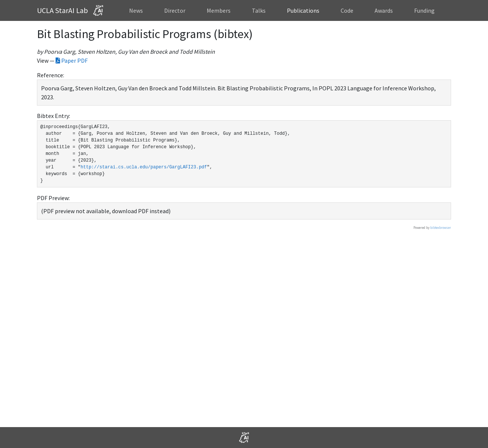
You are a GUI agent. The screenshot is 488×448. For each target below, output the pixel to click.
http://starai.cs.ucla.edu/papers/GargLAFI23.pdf (144, 167)
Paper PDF (72, 60)
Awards (384, 10)
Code (347, 10)
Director (175, 10)
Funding (424, 10)
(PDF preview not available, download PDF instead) (106, 211)
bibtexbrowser (441, 228)
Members (219, 10)
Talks (259, 10)
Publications (303, 10)
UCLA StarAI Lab (72, 10)
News (136, 10)
